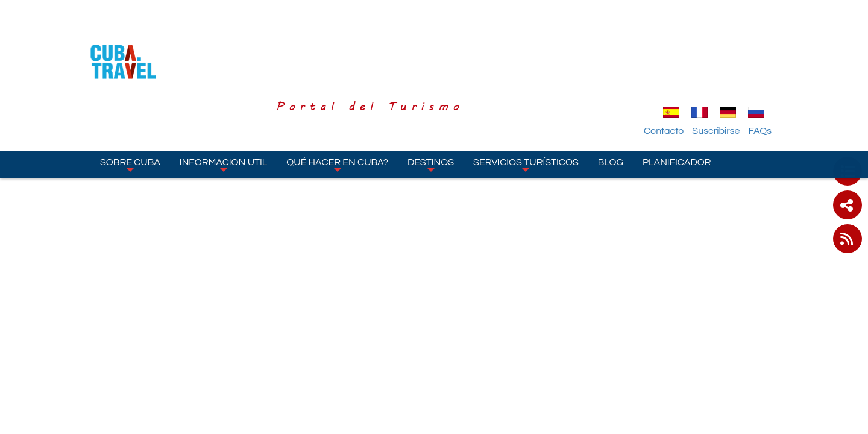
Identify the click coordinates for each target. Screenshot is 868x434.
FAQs (773, 62)
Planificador (677, 93)
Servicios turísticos (526, 96)
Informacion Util (224, 96)
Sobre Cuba (130, 96)
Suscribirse (729, 62)
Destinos (431, 96)
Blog (611, 93)
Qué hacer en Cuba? (337, 96)
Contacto (677, 62)
